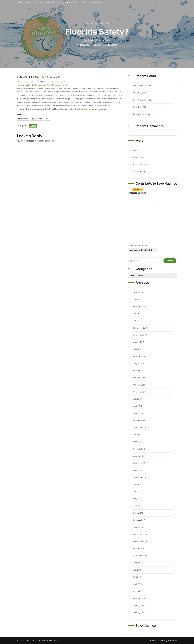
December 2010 (140, 534)
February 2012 (139, 449)
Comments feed (140, 164)
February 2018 (139, 356)
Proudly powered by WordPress (163, 641)
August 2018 (139, 342)
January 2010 (139, 605)
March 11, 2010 (26, 77)
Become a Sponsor (70, 3)
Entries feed (139, 157)
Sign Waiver (95, 3)
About (84, 3)
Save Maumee (83, 45)
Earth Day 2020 (140, 107)
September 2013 (140, 392)
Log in (136, 150)
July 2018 (137, 349)
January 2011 (139, 527)
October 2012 (139, 420)
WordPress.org (140, 172)
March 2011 (138, 513)
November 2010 (140, 541)
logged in (32, 141)
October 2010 (139, 548)
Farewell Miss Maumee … (144, 86)
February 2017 (139, 371)
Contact (39, 3)
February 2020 (140, 306)
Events (29, 3)
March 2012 (138, 442)
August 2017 (139, 363)
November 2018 (140, 328)
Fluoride (96, 45)
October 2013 (139, 385)
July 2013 (137, 399)
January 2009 (139, 613)
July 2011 (137, 484)
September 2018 (140, 335)
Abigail (38, 77)
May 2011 (137, 499)
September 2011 (140, 477)
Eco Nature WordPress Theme (30, 641)
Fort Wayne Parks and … (143, 114)
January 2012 (139, 456)
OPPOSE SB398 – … (141, 93)
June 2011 (138, 492)
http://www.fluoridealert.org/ (93, 109)
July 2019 (137, 314)
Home (21, 3)
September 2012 (140, 428)
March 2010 (138, 591)
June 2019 (138, 321)
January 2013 (139, 413)
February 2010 (139, 598)
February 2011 (139, 520)
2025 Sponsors (52, 3)
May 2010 (137, 577)
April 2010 (138, 584)
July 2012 (137, 435)
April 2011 (137, 506)
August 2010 (139, 563)
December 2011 (140, 463)
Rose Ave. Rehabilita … (143, 100)
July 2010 (137, 570)
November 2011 (140, 470)
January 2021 (139, 292)
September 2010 (140, 556)
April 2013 (138, 406)
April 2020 (138, 299)
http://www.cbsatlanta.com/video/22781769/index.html (42, 85)
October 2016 (139, 378)
